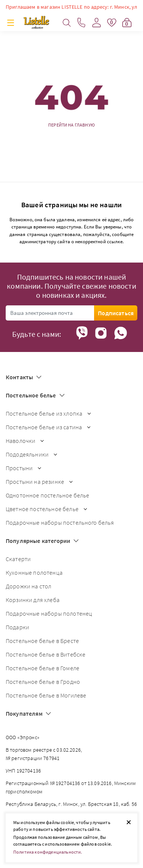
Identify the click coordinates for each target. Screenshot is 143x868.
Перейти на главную (71, 125)
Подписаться (116, 313)
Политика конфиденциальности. (48, 852)
